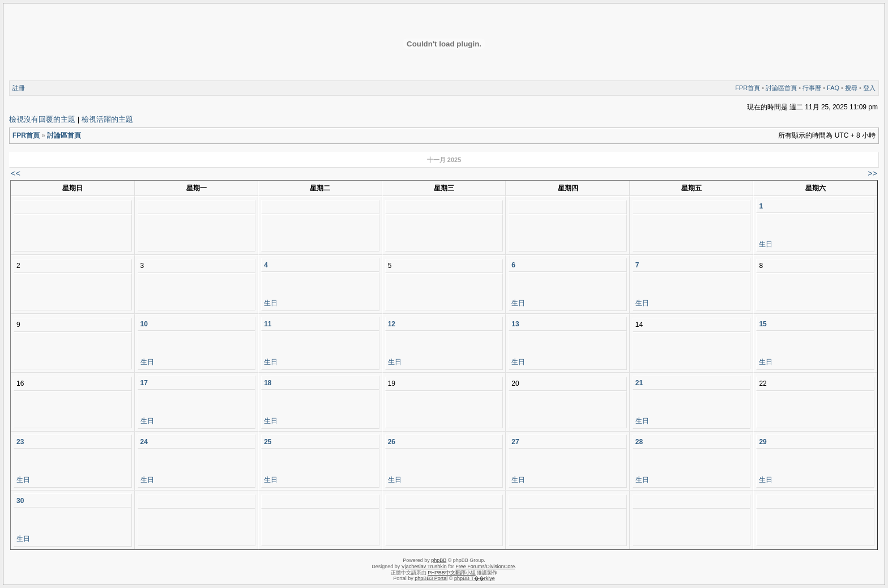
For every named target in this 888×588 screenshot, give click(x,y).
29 (763, 442)
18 (268, 383)
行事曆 (812, 88)
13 (515, 324)
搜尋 (851, 88)
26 (392, 442)
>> (872, 173)
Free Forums (470, 566)
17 (144, 383)
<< (16, 173)
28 (639, 442)
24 (144, 442)
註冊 (19, 88)
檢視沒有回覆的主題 (42, 119)
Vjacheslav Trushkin (424, 566)
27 (515, 442)
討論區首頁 (781, 88)
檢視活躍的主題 (107, 119)
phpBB (439, 560)
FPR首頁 (748, 88)
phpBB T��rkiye (475, 578)
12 (392, 324)
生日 (766, 244)
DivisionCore (500, 566)
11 (268, 324)
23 (20, 442)
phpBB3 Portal (431, 578)
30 (20, 501)
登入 (869, 88)
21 (639, 383)
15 (763, 324)
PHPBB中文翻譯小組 (452, 573)
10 (144, 324)
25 (268, 442)
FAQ (833, 88)
